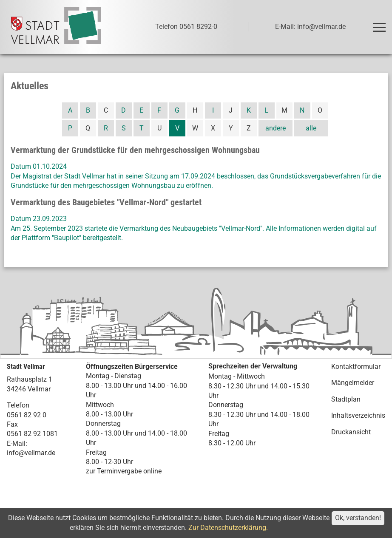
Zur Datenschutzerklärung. (228, 528)
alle (311, 128)
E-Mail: (17, 443)
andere (276, 128)
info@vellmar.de (31, 453)
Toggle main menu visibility (381, 24)
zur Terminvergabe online (124, 471)
